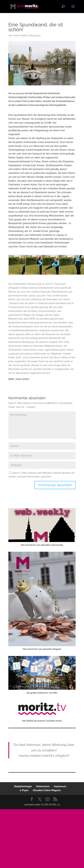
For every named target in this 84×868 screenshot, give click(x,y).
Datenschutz (43, 786)
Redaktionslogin (23, 786)
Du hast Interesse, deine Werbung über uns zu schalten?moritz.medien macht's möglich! (44, 750)
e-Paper (24, 790)
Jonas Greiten (20, 35)
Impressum (60, 786)
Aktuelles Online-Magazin (47, 790)
